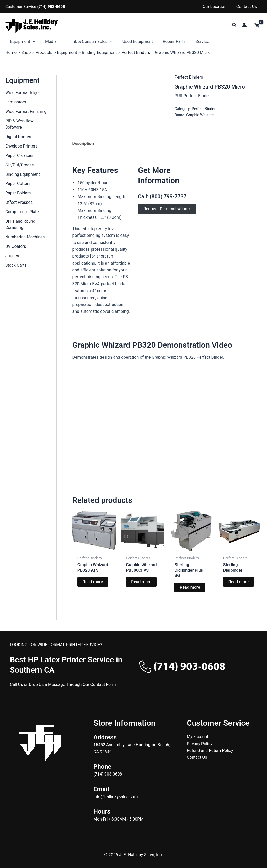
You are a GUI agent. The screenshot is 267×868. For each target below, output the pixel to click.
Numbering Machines (25, 237)
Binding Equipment (23, 174)
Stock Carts (16, 266)
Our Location (217, 6)
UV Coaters (16, 247)
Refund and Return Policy (210, 750)
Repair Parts (168, 42)
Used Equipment (133, 42)
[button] (234, 25)
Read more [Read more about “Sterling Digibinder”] (239, 582)
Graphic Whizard (200, 115)
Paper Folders (18, 193)
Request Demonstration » (167, 209)
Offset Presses (19, 203)
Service (195, 42)
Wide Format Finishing (26, 111)
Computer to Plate (22, 212)
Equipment (22, 42)
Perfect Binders (189, 77)
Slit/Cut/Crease (20, 165)
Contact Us (247, 6)
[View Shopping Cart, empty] (257, 26)
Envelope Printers (22, 146)
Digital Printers (19, 137)
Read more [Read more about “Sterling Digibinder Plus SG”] (190, 587)
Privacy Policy (200, 744)
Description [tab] (83, 143)
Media (51, 42)
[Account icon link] (244, 25)
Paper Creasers (20, 155)
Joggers (13, 256)
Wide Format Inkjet (23, 93)
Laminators (16, 102)
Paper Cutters (18, 184)
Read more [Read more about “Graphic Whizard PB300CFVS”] (141, 582)
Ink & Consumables (89, 42)
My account (198, 737)
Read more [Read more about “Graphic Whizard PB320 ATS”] (93, 582)
